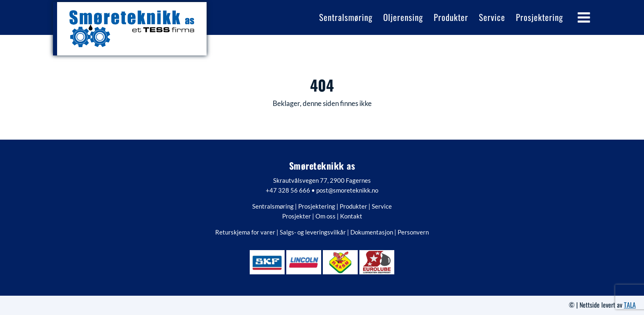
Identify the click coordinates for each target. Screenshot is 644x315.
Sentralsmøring (273, 206)
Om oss (325, 216)
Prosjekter (297, 216)
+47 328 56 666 (288, 190)
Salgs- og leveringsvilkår (313, 232)
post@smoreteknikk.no (347, 190)
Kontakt (351, 216)
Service (382, 206)
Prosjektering (317, 206)
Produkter (353, 206)
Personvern (413, 232)
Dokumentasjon (372, 232)
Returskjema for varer (245, 232)
